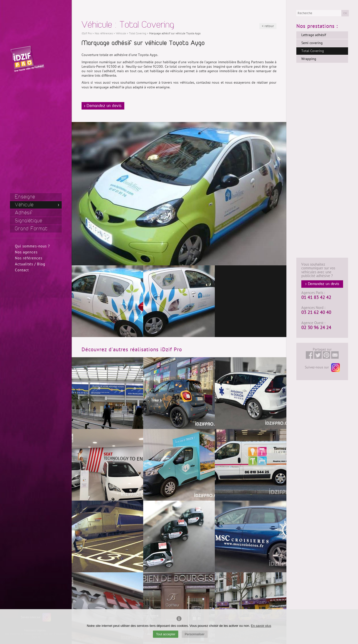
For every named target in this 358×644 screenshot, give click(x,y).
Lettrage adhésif (314, 35)
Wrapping (309, 59)
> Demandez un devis (103, 106)
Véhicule (24, 205)
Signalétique (29, 221)
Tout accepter (166, 634)
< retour (268, 26)
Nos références (29, 258)
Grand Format (31, 229)
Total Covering (313, 51)
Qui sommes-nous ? (32, 246)
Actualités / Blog (30, 264)
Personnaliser (195, 634)
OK (345, 13)
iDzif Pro (87, 33)
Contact (22, 270)
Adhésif (24, 213)
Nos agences (26, 252)
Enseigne (25, 197)
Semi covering (312, 43)
